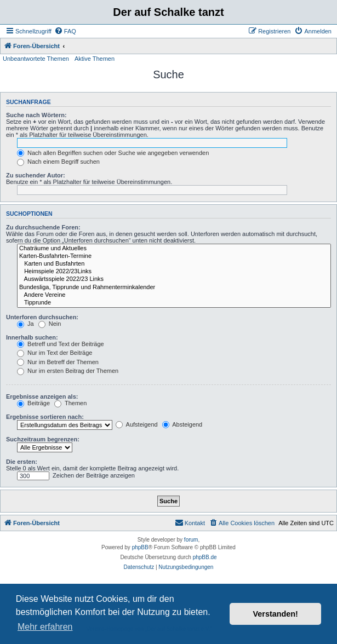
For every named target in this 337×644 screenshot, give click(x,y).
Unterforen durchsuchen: (42, 317)
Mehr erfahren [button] (45, 627)
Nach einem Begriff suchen (58, 162)
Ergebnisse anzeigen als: (42, 396)
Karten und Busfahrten (174, 264)
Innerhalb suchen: (32, 337)
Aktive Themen (95, 59)
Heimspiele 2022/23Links (174, 272)
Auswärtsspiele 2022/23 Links (174, 279)
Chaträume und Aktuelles (174, 249)
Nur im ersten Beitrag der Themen (68, 371)
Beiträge (33, 403)
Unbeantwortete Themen (36, 59)
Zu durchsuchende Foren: (43, 227)
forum (191, 540)
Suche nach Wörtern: (36, 115)
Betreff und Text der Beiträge (61, 344)
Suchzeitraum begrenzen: (43, 439)
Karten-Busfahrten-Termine (174, 256)
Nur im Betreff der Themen (58, 362)
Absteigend (182, 424)
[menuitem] (65, 31)
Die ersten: (22, 462)
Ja (25, 324)
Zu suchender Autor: (36, 175)
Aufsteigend (137, 424)
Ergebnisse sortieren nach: (45, 417)
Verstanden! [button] (276, 614)
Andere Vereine (174, 295)
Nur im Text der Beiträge (55, 353)
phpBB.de (205, 557)
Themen (70, 403)
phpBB (140, 547)
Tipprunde (174, 303)
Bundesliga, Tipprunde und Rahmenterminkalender (174, 287)
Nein (50, 324)
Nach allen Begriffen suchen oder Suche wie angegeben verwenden (113, 153)
